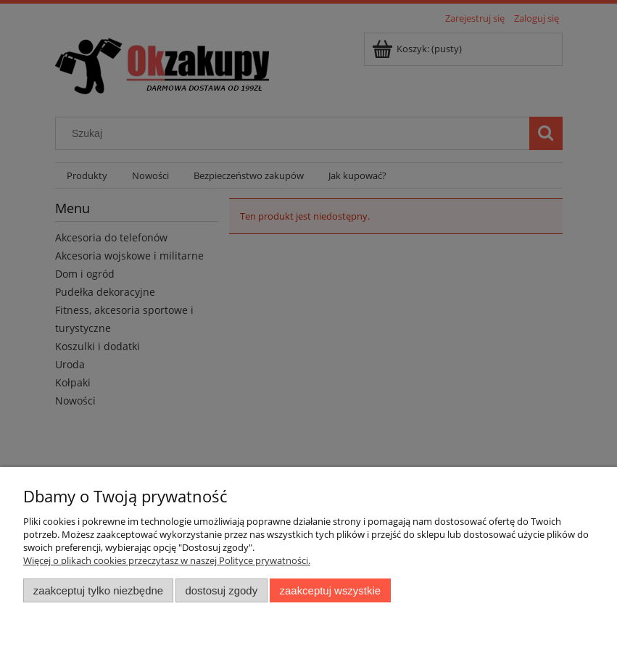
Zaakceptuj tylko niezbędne (98, 590)
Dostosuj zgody (221, 590)
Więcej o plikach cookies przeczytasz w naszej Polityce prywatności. (167, 560)
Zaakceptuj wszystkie (330, 590)
